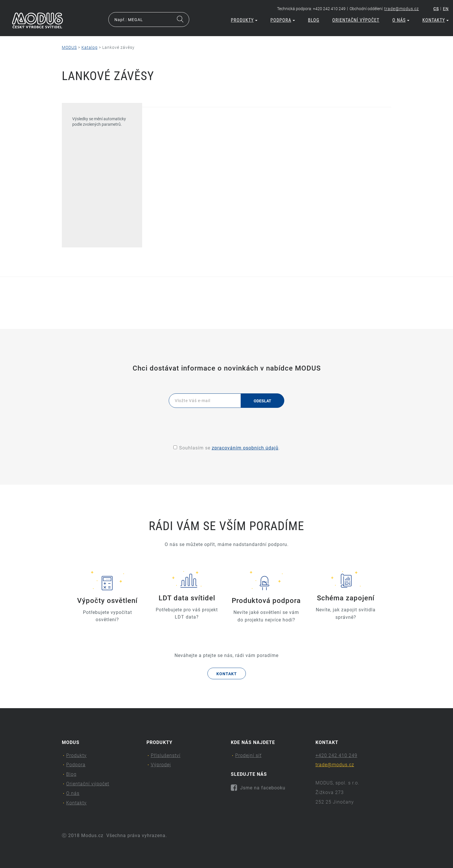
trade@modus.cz (402, 9)
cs (436, 9)
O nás (401, 20)
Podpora (283, 20)
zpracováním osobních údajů (245, 448)
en (446, 9)
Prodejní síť (248, 755)
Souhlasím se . (227, 448)
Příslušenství (166, 755)
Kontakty (436, 20)
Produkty (244, 20)
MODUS (69, 47)
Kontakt (227, 674)
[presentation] (226, 423)
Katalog (90, 47)
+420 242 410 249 (336, 755)
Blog (314, 20)
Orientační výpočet (356, 20)
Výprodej (161, 765)
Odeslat (263, 401)
